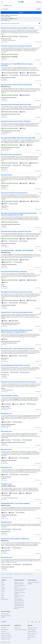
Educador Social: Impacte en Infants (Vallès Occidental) (18, 28)
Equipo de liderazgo (5, 633)
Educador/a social (6, 414)
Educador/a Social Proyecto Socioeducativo (14, 193)
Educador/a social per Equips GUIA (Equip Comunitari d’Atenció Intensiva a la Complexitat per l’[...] (17, 331)
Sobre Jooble (4, 628)
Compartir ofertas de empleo (20, 630)
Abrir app (39, 2)
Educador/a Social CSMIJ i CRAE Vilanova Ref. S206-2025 (18, 138)
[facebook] (28, 622)
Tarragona (3, 588)
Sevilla (2, 595)
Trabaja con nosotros (6, 639)
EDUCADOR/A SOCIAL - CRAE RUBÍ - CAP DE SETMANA (17, 251)
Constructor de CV (32, 637)
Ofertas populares (5, 614)
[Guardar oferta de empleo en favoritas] (40, 28)
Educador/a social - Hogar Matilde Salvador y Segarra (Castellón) (17, 65)
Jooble (9, 642)
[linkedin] (40, 622)
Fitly (29, 639)
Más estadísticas (6, 20)
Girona (2, 586)
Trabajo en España (32, 630)
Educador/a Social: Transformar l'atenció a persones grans (19, 382)
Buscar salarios (31, 635)
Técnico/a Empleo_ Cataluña (10, 396)
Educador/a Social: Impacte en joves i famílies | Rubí (17, 85)
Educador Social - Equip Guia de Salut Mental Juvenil (17, 312)
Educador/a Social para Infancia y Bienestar (14, 272)
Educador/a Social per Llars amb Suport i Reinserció (16, 46)
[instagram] (32, 622)
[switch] (40, 23)
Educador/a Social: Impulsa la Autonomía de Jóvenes (17, 292)
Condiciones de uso (32, 631)
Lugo (2, 594)
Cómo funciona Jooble (6, 635)
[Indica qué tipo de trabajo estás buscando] (21, 5)
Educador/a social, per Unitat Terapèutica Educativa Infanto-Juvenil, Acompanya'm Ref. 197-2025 (19, 214)
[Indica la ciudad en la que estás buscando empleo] (21, 9)
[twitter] (36, 622)
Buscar (21, 13)
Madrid (3, 582)
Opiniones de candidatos (6, 637)
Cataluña (3, 584)
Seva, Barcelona (5, 599)
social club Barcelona (19, 591)
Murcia (3, 597)
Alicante (3, 592)
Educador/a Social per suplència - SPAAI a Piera (15, 539)
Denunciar (38, 42)
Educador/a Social (7, 175)
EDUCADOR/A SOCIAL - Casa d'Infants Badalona (15, 503)
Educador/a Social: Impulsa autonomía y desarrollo (16, 232)
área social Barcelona (19, 602)
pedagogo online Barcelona (20, 589)
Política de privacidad (32, 633)
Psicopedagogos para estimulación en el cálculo (15, 365)
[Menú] (2, 2)
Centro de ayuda (5, 630)
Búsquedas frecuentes (7, 578)
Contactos (3, 631)
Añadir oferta (17, 628)
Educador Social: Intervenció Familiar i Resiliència (16, 121)
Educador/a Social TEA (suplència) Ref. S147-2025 (16, 105)
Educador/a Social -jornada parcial (11, 154)
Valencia (3, 590)
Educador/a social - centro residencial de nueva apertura (18, 349)
